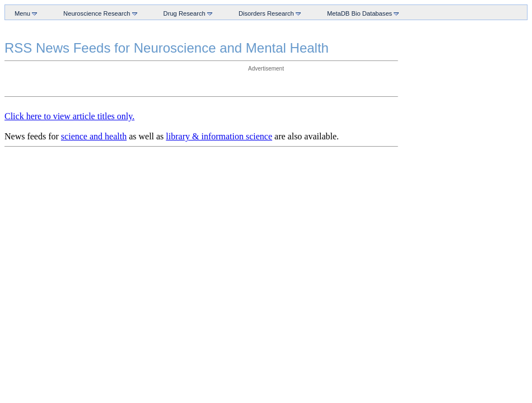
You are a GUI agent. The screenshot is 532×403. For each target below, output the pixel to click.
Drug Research (186, 13)
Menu (24, 13)
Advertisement (266, 69)
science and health (94, 136)
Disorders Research (267, 13)
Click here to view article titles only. (69, 116)
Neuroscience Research (98, 13)
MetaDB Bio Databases (361, 13)
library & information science (219, 136)
